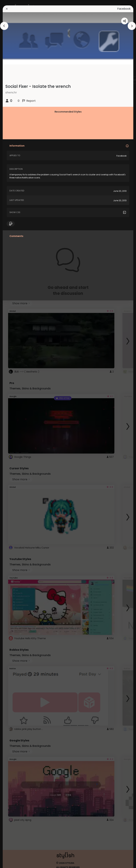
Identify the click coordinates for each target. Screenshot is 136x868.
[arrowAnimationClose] (4, 26)
